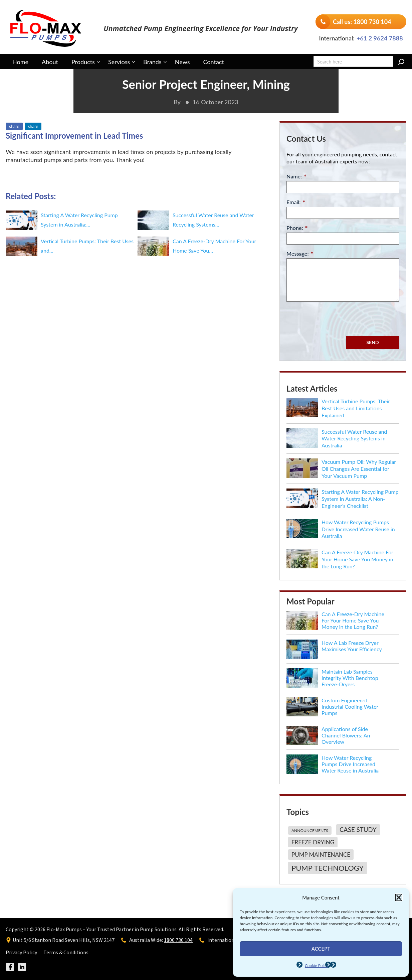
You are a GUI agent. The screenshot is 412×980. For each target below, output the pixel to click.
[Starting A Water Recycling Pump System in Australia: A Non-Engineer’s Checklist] (302, 498)
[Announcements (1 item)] (309, 831)
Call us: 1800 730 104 (362, 22)
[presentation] (337, 318)
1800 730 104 (178, 940)
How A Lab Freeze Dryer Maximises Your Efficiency (352, 646)
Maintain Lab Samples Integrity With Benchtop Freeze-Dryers (350, 678)
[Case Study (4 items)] (357, 831)
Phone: (297, 228)
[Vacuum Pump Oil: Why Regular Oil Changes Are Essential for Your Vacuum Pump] (302, 468)
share (14, 126)
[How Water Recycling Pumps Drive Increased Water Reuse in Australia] (302, 529)
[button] (399, 897)
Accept (321, 949)
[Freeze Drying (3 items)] (312, 843)
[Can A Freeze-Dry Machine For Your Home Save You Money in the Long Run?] (302, 559)
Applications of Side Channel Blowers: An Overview (346, 735)
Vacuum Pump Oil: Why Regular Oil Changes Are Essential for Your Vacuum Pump (359, 469)
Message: (300, 254)
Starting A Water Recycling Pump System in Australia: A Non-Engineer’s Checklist (360, 499)
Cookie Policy (317, 965)
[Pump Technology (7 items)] (327, 868)
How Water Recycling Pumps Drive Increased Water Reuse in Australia (358, 529)
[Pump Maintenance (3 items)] (320, 856)
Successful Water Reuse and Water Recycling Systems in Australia (354, 439)
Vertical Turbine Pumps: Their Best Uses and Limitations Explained (356, 408)
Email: (296, 202)
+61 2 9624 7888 (380, 38)
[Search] (401, 62)
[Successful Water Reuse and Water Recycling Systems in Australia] (302, 438)
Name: (296, 177)
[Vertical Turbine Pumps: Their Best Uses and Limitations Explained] (302, 408)
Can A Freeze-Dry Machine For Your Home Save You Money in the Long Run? (357, 559)
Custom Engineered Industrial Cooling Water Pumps (350, 707)
